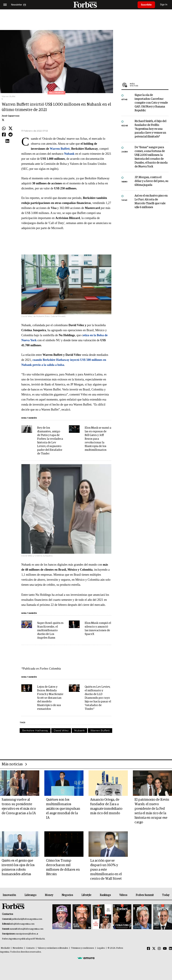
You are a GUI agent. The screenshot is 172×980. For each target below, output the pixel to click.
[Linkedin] (170, 949)
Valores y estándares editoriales (53, 948)
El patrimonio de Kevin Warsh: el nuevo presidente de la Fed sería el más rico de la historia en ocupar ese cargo (152, 811)
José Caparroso (11, 116)
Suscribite (146, 5)
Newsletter (18, 948)
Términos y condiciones (83, 948)
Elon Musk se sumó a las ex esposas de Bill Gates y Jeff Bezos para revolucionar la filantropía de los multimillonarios (98, 439)
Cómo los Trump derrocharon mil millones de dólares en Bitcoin (63, 867)
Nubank (79, 730)
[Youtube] (165, 949)
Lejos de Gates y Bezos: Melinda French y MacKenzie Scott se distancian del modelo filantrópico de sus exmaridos (50, 698)
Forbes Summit (145, 895)
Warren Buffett (100, 730)
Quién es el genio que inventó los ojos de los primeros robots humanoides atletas (18, 867)
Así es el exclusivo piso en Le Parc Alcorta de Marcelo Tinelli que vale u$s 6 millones (151, 202)
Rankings (105, 895)
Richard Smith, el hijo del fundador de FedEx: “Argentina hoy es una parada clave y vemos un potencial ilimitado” (150, 129)
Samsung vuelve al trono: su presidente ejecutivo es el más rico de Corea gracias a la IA (19, 806)
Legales (101, 948)
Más (149, 85)
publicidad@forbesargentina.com (27, 919)
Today (166, 895)
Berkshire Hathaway (35, 730)
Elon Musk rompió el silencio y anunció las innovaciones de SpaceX (98, 629)
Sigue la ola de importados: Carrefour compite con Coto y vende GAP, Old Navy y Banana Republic (151, 103)
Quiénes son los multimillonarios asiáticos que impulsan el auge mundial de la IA (63, 809)
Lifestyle (86, 895)
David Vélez (61, 730)
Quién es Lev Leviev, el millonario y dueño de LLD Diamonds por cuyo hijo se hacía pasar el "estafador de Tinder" (98, 698)
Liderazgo (30, 895)
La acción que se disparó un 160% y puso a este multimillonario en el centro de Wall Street (106, 870)
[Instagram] (159, 949)
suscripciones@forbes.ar (27, 934)
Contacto (30, 948)
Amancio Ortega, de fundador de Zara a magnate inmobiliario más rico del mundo (106, 806)
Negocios (67, 895)
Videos (123, 895)
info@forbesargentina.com (22, 924)
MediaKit (5, 948)
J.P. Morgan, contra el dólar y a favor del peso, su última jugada (151, 181)
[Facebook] (148, 949)
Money (49, 895)
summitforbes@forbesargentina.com (27, 929)
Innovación (9, 895)
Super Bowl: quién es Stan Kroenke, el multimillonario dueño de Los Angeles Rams (50, 630)
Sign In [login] (164, 5)
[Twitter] (154, 949)
